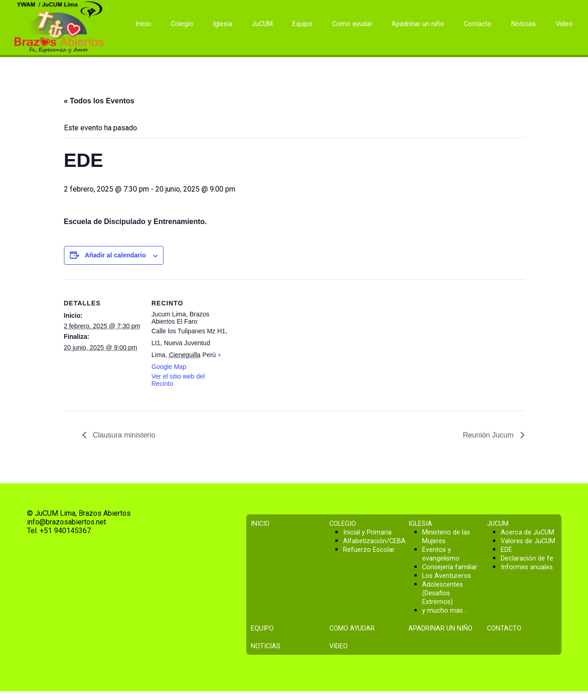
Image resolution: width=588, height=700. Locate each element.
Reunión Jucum (489, 435)
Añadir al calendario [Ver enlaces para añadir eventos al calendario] (115, 255)
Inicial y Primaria (367, 532)
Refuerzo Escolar (369, 550)
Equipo (302, 24)
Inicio (143, 24)
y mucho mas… (445, 611)
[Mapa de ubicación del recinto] (288, 343)
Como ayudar (352, 24)
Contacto (478, 24)
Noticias (524, 24)
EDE (506, 550)
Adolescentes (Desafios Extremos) (442, 593)
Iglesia (222, 24)
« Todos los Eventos (99, 101)
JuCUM (262, 24)
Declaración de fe (527, 558)
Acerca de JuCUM (527, 532)
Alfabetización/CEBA (374, 541)
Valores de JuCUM (528, 541)
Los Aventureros (447, 576)
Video (564, 24)
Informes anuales (527, 567)
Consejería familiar (450, 567)
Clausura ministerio (123, 435)
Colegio (182, 24)
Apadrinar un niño (418, 24)
